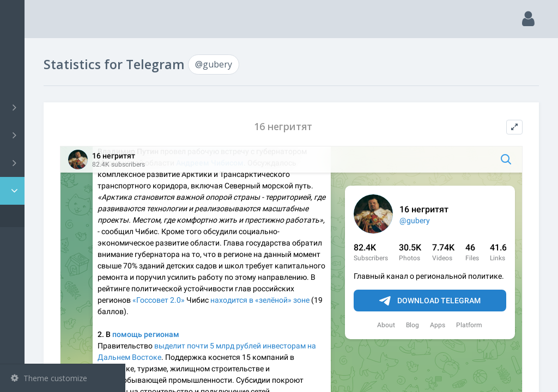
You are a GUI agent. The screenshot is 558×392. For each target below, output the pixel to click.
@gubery (43, 216)
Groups (64, 135)
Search (28, 80)
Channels (64, 107)
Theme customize (49, 378)
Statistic (66, 191)
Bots (64, 163)
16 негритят (334, 127)
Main (26, 52)
